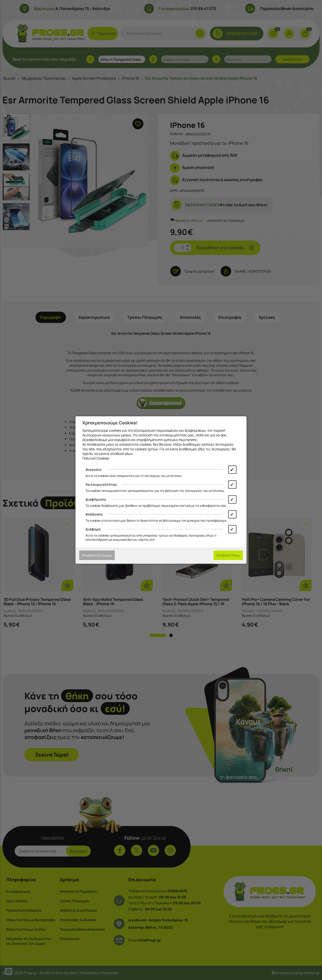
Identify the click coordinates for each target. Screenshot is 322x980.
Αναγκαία (93, 469)
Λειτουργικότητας (101, 484)
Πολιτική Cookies (96, 458)
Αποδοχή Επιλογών (97, 555)
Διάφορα (93, 529)
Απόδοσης (94, 514)
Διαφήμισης (96, 499)
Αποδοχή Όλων (228, 555)
